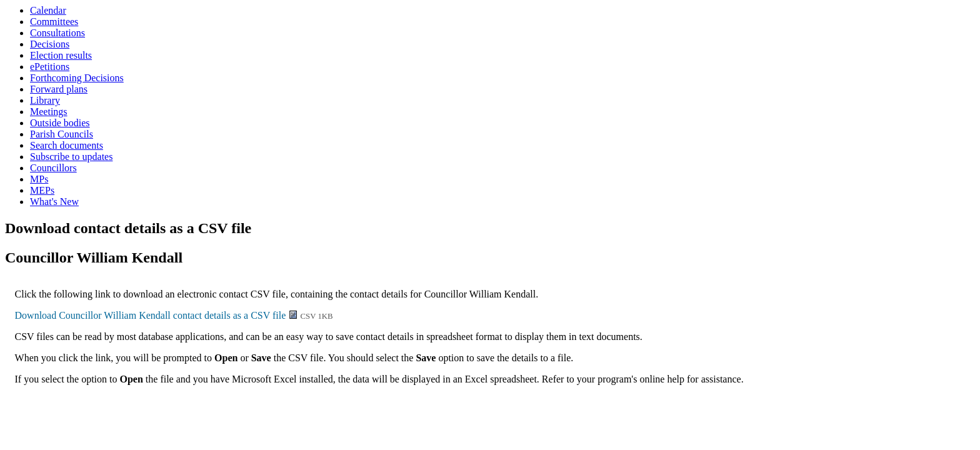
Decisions (50, 44)
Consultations (57, 33)
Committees (54, 22)
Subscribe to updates (71, 157)
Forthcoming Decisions (77, 78)
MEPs (42, 190)
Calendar (48, 10)
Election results (61, 55)
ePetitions (50, 67)
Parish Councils (62, 134)
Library (45, 100)
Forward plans (59, 89)
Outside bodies (60, 123)
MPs (39, 179)
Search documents (67, 145)
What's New (54, 202)
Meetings (49, 112)
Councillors (53, 168)
